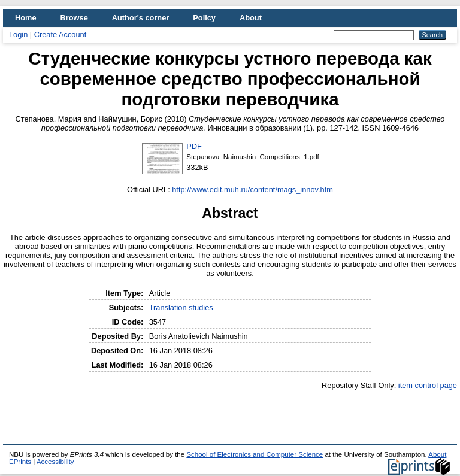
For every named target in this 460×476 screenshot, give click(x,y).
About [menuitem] (251, 18)
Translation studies (181, 307)
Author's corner (140, 18)
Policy (204, 18)
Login (18, 34)
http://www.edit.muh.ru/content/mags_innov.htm (252, 190)
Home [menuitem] (26, 18)
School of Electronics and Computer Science (255, 454)
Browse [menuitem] (74, 18)
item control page (428, 385)
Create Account (60, 34)
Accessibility (55, 462)
